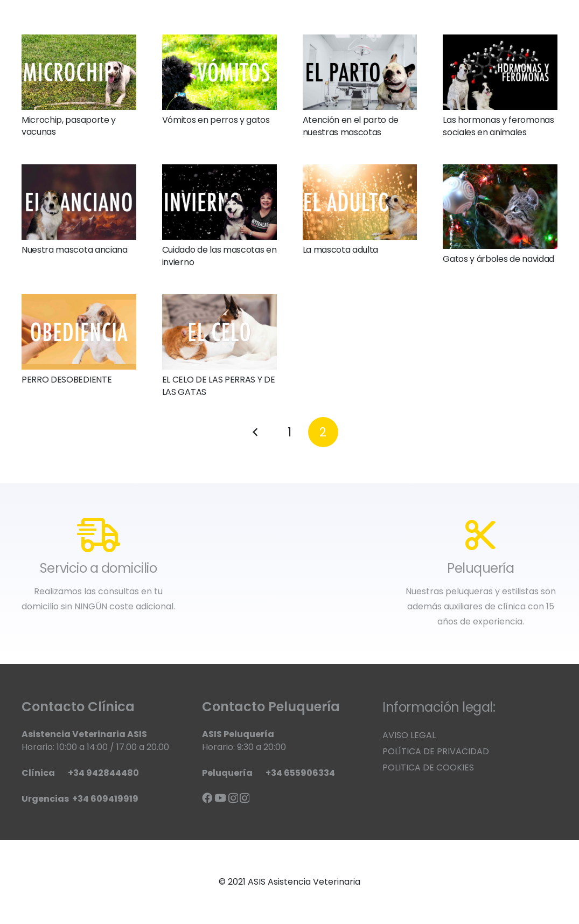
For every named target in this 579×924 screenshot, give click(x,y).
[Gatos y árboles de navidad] (500, 207)
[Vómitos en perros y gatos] (219, 72)
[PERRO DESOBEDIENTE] (79, 332)
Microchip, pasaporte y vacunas (69, 126)
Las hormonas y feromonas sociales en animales (498, 126)
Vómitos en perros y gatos (216, 120)
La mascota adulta (341, 250)
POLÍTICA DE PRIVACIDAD (436, 751)
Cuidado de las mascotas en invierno (219, 256)
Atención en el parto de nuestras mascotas (351, 126)
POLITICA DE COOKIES (428, 767)
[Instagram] (233, 798)
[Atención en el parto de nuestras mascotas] (360, 72)
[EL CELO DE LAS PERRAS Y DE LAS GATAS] (219, 332)
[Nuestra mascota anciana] (79, 202)
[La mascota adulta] (360, 202)
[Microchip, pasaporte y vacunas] (79, 72)
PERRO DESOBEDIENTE (67, 380)
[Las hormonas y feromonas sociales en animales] (500, 72)
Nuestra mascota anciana (75, 250)
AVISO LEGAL (409, 735)
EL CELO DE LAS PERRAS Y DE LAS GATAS (219, 385)
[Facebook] (207, 798)
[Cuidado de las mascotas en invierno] (219, 202)
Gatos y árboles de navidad (498, 259)
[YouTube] (220, 798)
